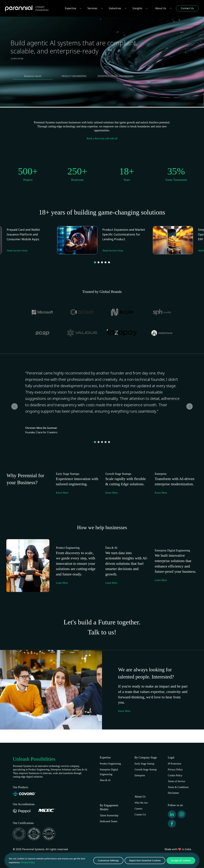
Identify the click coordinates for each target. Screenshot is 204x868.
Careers (138, 809)
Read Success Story (113, 251)
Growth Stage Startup (146, 769)
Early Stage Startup (144, 764)
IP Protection (174, 764)
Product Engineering (110, 764)
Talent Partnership (109, 815)
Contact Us (140, 814)
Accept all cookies (181, 860)
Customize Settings (108, 860)
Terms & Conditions (178, 787)
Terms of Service (177, 781)
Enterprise (140, 775)
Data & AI (105, 780)
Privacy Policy (28, 862)
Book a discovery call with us (102, 138)
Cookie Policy (175, 775)
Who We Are (141, 803)
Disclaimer (173, 793)
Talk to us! (102, 632)
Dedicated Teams (109, 821)
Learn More (17, 59)
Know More (62, 493)
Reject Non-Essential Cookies (145, 860)
